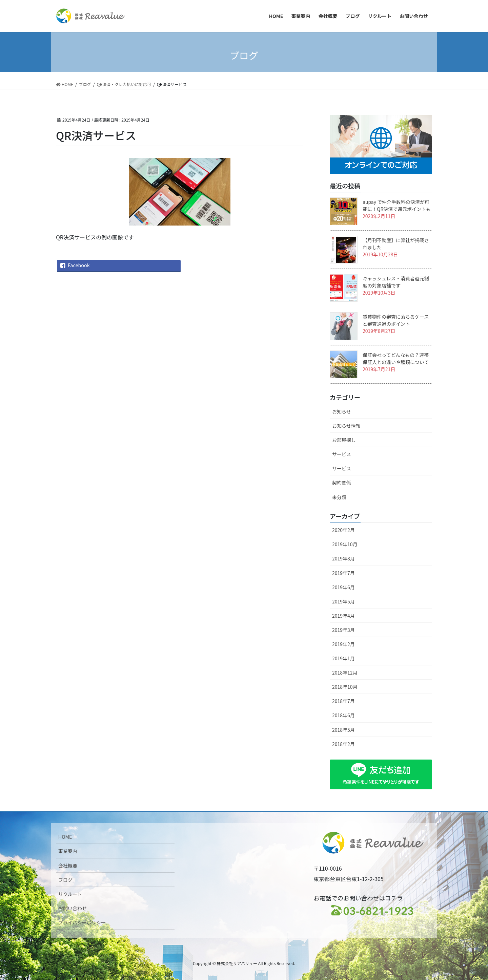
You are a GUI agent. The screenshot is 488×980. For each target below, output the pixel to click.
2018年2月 (343, 744)
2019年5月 (343, 601)
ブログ (65, 880)
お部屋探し (344, 440)
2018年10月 (345, 687)
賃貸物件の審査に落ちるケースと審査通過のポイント (396, 320)
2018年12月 (345, 673)
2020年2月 (343, 530)
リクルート (70, 894)
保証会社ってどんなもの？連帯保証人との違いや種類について (396, 358)
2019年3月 (343, 630)
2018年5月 (343, 730)
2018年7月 (343, 701)
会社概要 (68, 866)
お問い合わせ (73, 908)
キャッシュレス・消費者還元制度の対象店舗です (396, 282)
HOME (65, 837)
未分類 (339, 497)
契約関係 (342, 483)
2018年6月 (343, 715)
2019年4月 (343, 616)
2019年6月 (343, 587)
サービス (342, 454)
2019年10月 (345, 544)
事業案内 (68, 851)
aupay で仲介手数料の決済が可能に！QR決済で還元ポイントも (397, 205)
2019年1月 (343, 658)
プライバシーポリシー (82, 922)
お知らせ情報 (346, 426)
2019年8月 (343, 558)
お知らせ (342, 411)
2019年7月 (343, 573)
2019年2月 (343, 644)
